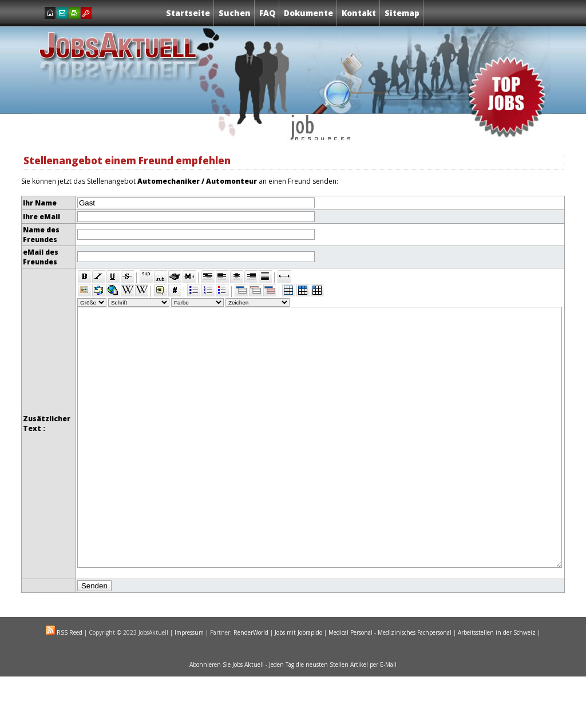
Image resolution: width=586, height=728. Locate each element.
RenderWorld (251, 684)
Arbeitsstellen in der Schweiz (497, 684)
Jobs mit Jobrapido (298, 684)
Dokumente (308, 13)
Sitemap (402, 13)
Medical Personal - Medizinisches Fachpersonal (390, 684)
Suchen (235, 13)
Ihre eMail (41, 217)
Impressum (189, 684)
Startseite (188, 13)
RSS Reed (69, 684)
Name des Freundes (41, 235)
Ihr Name (40, 203)
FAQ (267, 13)
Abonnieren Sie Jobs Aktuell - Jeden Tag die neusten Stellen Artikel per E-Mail (293, 716)
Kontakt (359, 13)
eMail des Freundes (41, 257)
